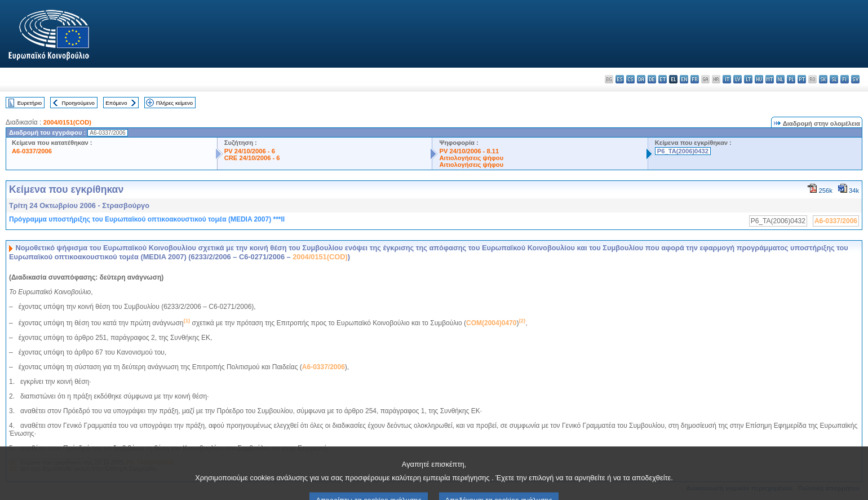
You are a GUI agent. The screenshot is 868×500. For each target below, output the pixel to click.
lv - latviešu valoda (738, 79)
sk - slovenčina (823, 79)
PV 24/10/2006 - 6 (250, 151)
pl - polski (791, 79)
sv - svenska (855, 79)
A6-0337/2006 (32, 151)
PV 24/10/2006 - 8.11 (469, 151)
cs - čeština (630, 79)
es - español (620, 79)
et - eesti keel (663, 79)
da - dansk (641, 79)
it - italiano (727, 79)
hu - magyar (759, 79)
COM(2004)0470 (491, 323)
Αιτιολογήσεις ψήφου (471, 158)
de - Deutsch (652, 79)
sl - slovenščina (834, 79)
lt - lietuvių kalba (748, 79)
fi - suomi (845, 79)
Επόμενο (116, 103)
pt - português (802, 79)
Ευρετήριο (30, 103)
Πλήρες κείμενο (174, 103)
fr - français (695, 79)
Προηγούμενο (78, 103)
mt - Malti (770, 79)
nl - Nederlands (780, 79)
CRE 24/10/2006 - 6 (252, 158)
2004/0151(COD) (67, 122)
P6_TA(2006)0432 (683, 151)
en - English (684, 79)
